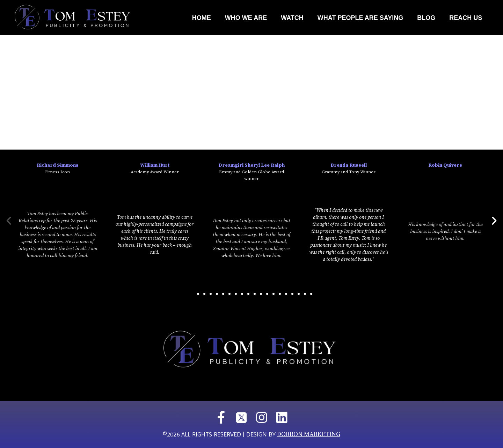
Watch (292, 18)
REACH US (466, 18)
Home (202, 18)
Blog (426, 18)
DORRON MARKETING (309, 434)
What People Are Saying (360, 18)
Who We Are (246, 18)
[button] (192, 294)
